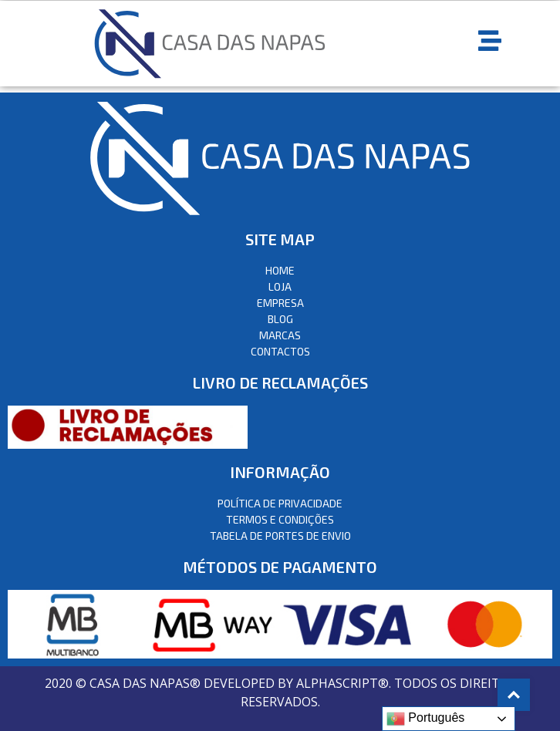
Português (425, 719)
